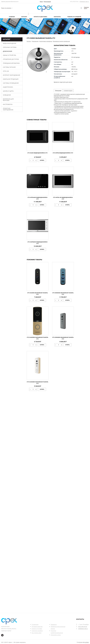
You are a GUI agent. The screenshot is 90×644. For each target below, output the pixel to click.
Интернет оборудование (11, 75)
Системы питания (9, 67)
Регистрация (47, 2)
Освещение (7, 95)
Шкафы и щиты (8, 91)
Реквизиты (54, 624)
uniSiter (87, 642)
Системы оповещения (11, 83)
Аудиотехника (8, 87)
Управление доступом (11, 59)
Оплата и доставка (40, 17)
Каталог (24, 17)
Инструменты (8, 104)
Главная (12, 17)
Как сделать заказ (37, 633)
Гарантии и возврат (37, 631)
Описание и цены (56, 635)
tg (2, 635)
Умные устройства (9, 55)
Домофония (7, 51)
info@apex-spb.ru (84, 2)
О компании (35, 624)
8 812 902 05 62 (74, 2)
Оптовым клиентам (37, 627)
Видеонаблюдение (10, 43)
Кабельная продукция (11, 79)
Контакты (57, 17)
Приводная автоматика (11, 63)
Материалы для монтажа (8, 100)
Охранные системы (10, 47)
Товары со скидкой (74, 17)
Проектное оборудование (8, 109)
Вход (41, 2)
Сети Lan (6, 71)
